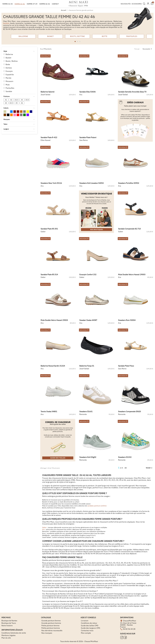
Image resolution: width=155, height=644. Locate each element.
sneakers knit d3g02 (88, 457)
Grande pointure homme (51, 623)
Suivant (149, 468)
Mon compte (86, 633)
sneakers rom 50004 (127, 320)
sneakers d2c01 (86, 411)
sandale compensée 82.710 (129, 229)
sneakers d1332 (125, 457)
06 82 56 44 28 (129, 629)
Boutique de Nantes (9, 621)
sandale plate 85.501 (49, 229)
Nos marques (47, 633)
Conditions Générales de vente (14, 633)
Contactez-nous (87, 630)
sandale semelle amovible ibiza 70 (132, 92)
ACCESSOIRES (137, 4)
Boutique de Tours (9, 623)
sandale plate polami (88, 137)
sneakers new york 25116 (51, 183)
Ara (43, 529)
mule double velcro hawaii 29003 (132, 275)
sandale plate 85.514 (49, 275)
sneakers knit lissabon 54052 (92, 183)
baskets (6, 23)
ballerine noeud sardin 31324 (53, 366)
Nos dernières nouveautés (52, 630)
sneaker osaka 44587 (88, 320)
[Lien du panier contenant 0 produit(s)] (152, 4)
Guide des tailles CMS (89, 626)
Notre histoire (7, 626)
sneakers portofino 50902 (129, 183)
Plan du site (6, 638)
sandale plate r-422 (49, 137)
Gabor (44, 527)
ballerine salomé (47, 92)
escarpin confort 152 (88, 275)
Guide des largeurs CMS (90, 628)
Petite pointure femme (50, 626)
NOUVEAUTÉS (126, 4)
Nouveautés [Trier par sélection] (148, 49)
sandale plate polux (126, 366)
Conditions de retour (89, 623)
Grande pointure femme (51, 621)
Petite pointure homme (50, 628)
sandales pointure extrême (97, 506)
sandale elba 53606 (87, 92)
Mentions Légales (9, 635)
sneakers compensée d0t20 (129, 411)
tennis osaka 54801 (49, 411)
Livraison (84, 621)
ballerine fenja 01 (87, 366)
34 (126, 468)
